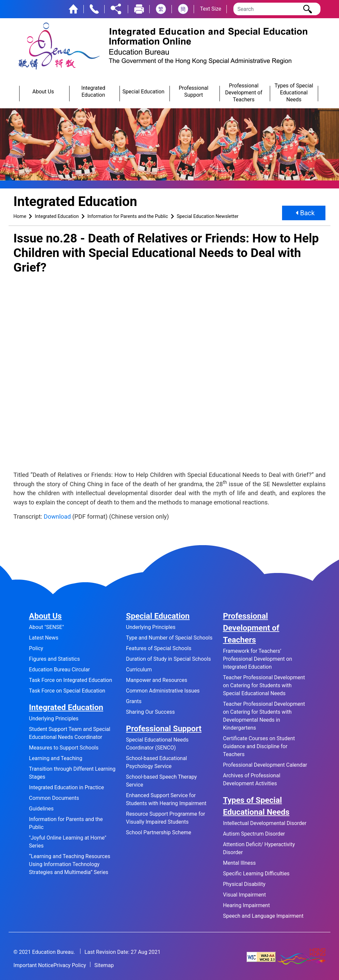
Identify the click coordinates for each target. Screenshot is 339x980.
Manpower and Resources (157, 680)
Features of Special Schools (159, 648)
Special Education (158, 616)
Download (57, 516)
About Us (46, 616)
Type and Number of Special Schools (169, 638)
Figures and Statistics (55, 659)
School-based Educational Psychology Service (157, 762)
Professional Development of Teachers (251, 628)
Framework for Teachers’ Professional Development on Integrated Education (257, 659)
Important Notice (34, 965)
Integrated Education (57, 216)
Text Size (211, 9)
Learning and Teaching (56, 758)
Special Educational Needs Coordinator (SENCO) (157, 744)
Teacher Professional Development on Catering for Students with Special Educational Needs (264, 685)
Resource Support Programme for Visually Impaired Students (166, 818)
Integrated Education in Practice (67, 787)
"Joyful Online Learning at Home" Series (68, 842)
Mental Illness (239, 863)
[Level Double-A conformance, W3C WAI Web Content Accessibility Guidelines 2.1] (261, 957)
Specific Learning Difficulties (256, 874)
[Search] (277, 9)
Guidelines (41, 809)
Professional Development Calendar (265, 765)
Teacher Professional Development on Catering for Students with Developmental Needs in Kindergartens (264, 716)
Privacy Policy (70, 965)
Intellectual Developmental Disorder (265, 823)
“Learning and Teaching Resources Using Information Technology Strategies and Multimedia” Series (70, 864)
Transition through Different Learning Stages (72, 773)
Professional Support (164, 729)
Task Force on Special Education (67, 691)
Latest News (44, 638)
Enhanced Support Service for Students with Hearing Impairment (166, 799)
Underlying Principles (54, 719)
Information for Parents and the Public (128, 216)
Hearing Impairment (246, 905)
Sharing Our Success (150, 712)
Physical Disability (244, 884)
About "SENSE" (47, 627)
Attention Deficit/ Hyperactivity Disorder (259, 848)
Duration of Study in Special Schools (169, 659)
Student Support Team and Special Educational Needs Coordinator (70, 733)
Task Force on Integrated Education (71, 680)
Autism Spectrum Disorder (254, 834)
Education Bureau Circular (60, 670)
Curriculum (139, 670)
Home (20, 216)
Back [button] (305, 213)
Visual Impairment (244, 895)
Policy (36, 648)
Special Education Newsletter (208, 216)
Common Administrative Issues (163, 691)
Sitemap (104, 965)
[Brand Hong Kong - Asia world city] (301, 957)
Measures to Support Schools (64, 748)
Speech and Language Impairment (263, 916)
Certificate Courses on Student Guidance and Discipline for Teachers (259, 746)
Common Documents (54, 798)
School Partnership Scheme (159, 832)
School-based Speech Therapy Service (162, 781)
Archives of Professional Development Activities (251, 779)
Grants (134, 701)
